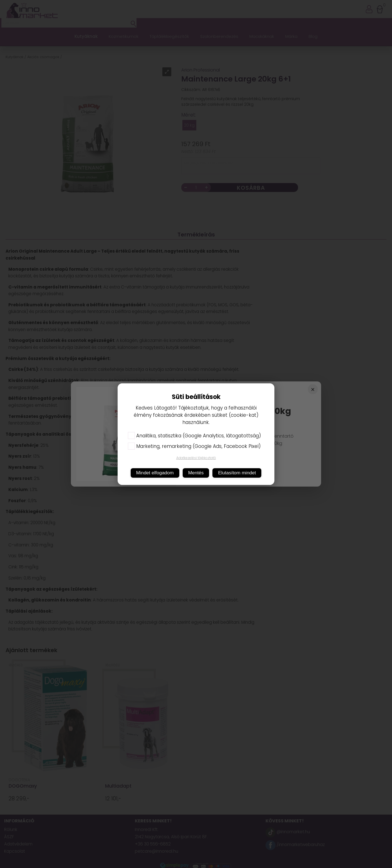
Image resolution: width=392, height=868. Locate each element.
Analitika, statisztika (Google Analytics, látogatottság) (194, 436)
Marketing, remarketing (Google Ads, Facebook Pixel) (194, 446)
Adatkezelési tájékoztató (196, 458)
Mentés (196, 473)
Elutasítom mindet (237, 473)
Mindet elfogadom (155, 473)
